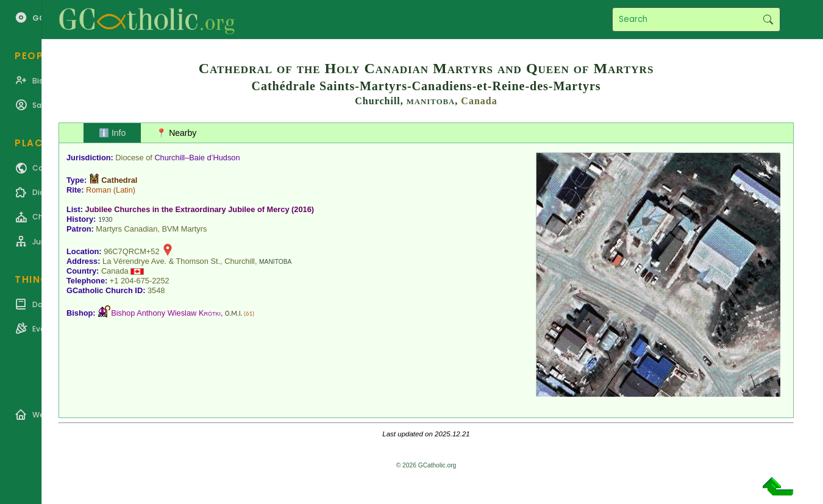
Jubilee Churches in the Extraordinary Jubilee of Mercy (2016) (200, 209)
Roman (98, 190)
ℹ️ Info (112, 133)
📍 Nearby (176, 133)
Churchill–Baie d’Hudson (197, 158)
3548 (156, 290)
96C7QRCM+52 (131, 251)
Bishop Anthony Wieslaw (166, 313)
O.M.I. (233, 313)
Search (768, 20)
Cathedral (119, 180)
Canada (479, 101)
